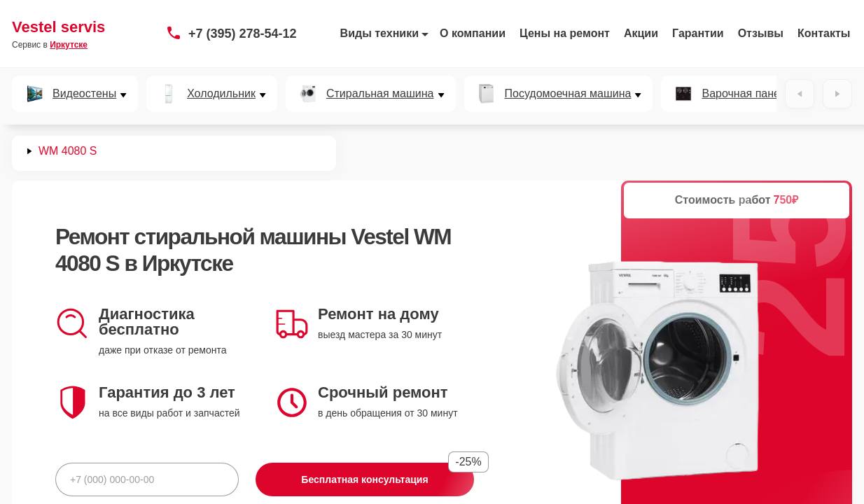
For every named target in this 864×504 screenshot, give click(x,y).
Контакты (824, 33)
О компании (473, 33)
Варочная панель (747, 94)
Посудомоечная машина (568, 94)
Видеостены (84, 94)
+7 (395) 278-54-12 (243, 34)
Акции (641, 33)
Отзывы (761, 33)
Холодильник (221, 94)
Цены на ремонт (565, 33)
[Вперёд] (837, 94)
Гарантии (698, 33)
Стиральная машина (380, 94)
